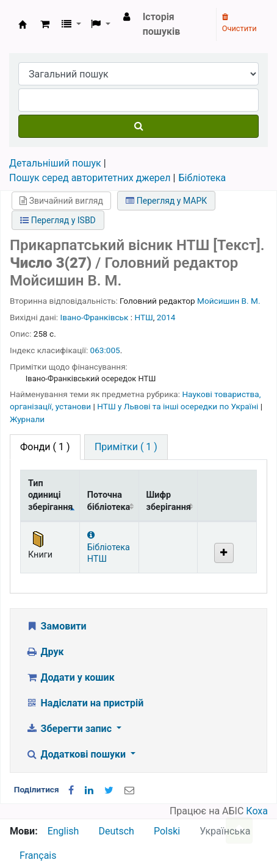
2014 (166, 317)
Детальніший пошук (55, 163)
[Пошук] (138, 126)
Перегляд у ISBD (58, 220)
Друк (45, 652)
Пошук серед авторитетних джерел (90, 178)
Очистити (239, 23)
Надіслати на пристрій (85, 703)
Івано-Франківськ (95, 317)
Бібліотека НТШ (109, 547)
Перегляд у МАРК (166, 201)
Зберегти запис (70, 729)
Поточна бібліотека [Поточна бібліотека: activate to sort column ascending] (109, 501)
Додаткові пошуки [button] (77, 754)
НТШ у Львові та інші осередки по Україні (178, 406)
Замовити (56, 626)
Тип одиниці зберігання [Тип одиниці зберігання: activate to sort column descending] (50, 495)
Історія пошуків (162, 24)
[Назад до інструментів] (239, 830)
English (63, 831)
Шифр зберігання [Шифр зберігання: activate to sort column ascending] (169, 501)
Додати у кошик (70, 677)
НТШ (143, 317)
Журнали (27, 419)
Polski (167, 831)
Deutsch (116, 831)
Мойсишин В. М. (228, 301)
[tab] (126, 447)
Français (38, 855)
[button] (45, 24)
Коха (257, 811)
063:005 (105, 350)
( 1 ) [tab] (45, 447)
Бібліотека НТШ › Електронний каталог (23, 24)
